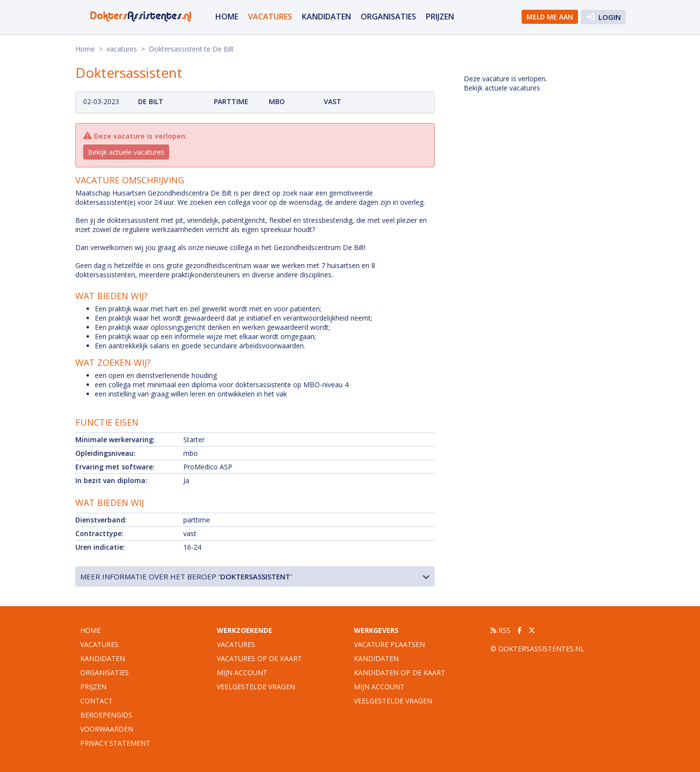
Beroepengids (106, 715)
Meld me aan (550, 17)
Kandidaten (326, 17)
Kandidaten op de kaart (400, 673)
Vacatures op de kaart (259, 658)
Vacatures (236, 644)
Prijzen (440, 17)
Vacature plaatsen (389, 644)
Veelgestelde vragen (256, 687)
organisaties (388, 17)
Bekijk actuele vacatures (126, 152)
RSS (500, 630)
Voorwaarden (107, 729)
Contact (96, 701)
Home (227, 17)
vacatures (270, 17)
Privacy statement (115, 743)
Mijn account (242, 673)
